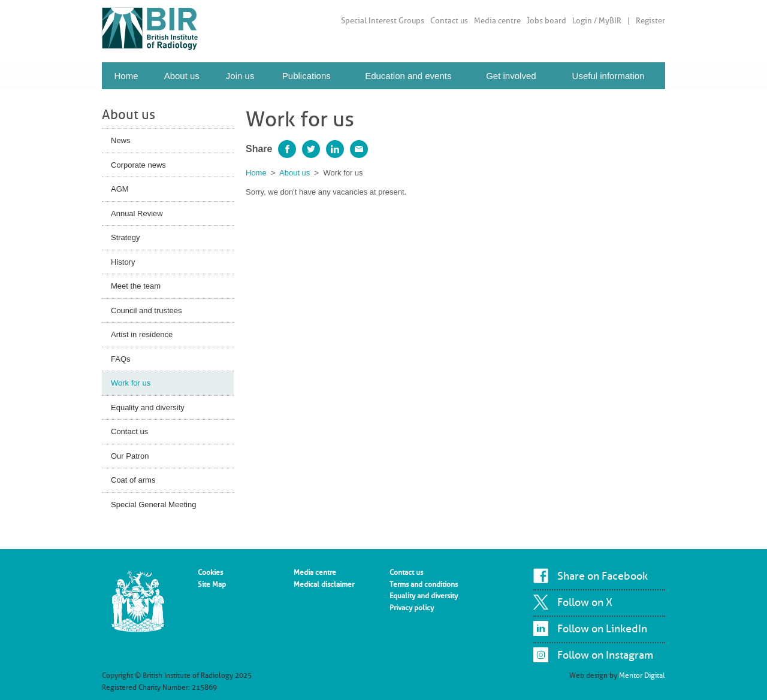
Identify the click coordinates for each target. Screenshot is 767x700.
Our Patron (130, 456)
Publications (307, 76)
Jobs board (546, 21)
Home (126, 76)
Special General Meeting (153, 504)
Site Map (212, 584)
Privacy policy (412, 608)
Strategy (125, 237)
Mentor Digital (642, 675)
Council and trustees (147, 310)
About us (182, 76)
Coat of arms (133, 480)
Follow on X (585, 602)
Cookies (210, 572)
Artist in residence (142, 334)
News (121, 140)
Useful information (609, 76)
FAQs (121, 359)
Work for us (131, 383)
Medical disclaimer (324, 584)
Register (650, 21)
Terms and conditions (424, 584)
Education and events (408, 76)
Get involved (511, 76)
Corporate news (138, 165)
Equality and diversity (148, 407)
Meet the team (136, 286)
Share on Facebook (603, 576)
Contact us (449, 21)
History (123, 262)
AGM (120, 189)
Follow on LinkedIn (602, 629)
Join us (240, 76)
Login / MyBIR (597, 21)
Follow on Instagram (605, 655)
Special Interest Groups (383, 21)
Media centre (497, 21)
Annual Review (137, 213)
